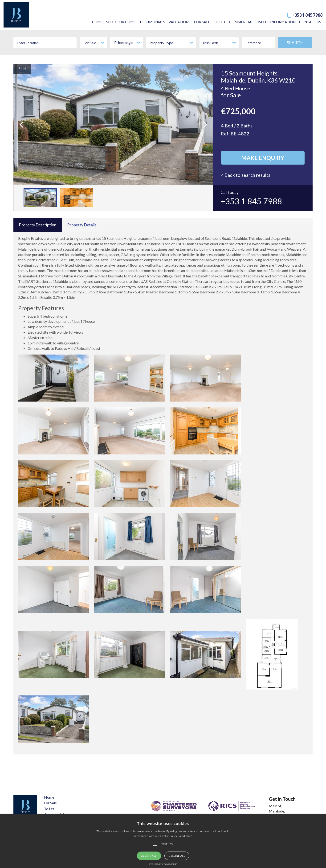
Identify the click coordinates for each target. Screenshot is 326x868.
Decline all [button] (177, 856)
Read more (185, 836)
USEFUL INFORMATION (276, 22)
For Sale (50, 803)
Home (49, 797)
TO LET (220, 22)
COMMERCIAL (241, 22)
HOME (97, 22)
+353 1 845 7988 (307, 15)
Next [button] (199, 119)
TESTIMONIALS (152, 22)
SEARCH (295, 43)
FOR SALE (202, 22)
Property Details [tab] (82, 225)
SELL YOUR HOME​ (121, 22)
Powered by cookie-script (163, 864)
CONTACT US (310, 22)
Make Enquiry (263, 158)
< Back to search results (246, 175)
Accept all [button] (149, 856)
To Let (49, 809)
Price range (128, 42)
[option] (113, 124)
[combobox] (93, 43)
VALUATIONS (179, 22)
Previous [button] (30, 119)
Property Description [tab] (38, 225)
